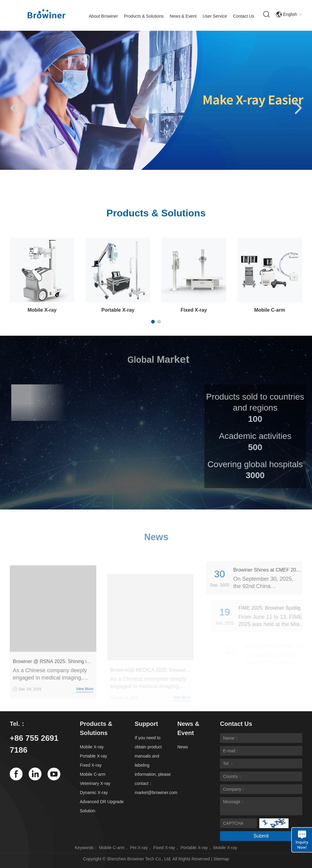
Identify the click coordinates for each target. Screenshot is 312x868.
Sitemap (221, 859)
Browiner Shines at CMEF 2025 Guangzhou (274, 570)
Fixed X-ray (194, 310)
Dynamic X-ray (94, 793)
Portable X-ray (118, 310)
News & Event (183, 16)
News (183, 747)
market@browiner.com (156, 793)
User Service (215, 16)
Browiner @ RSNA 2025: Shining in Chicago (53, 668)
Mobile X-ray (42, 310)
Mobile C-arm (269, 310)
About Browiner (103, 16)
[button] (14, 109)
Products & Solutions (144, 16)
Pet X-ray (139, 848)
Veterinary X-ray (95, 783)
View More (84, 696)
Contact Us (244, 16)
